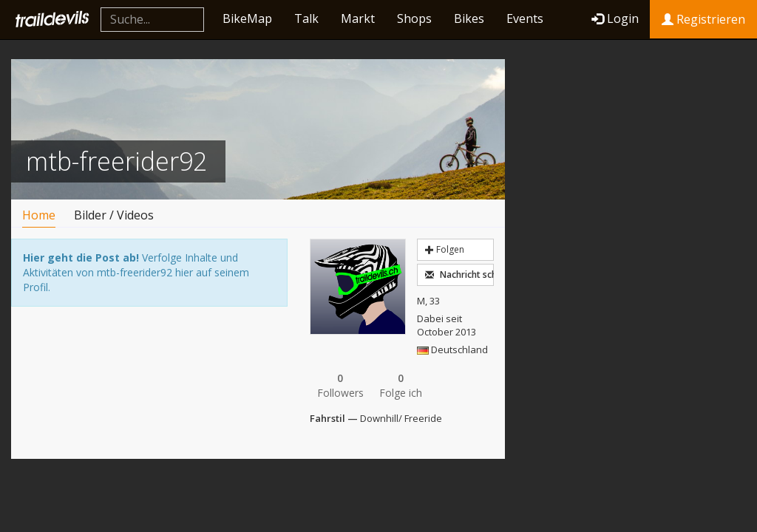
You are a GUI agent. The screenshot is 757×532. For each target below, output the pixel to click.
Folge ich (401, 385)
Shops (414, 18)
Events (525, 18)
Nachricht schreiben (459, 274)
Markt (358, 18)
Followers (340, 385)
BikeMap (247, 18)
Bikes (469, 18)
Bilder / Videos (114, 215)
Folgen (445, 249)
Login (615, 18)
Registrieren (703, 19)
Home (39, 215)
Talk (306, 18)
